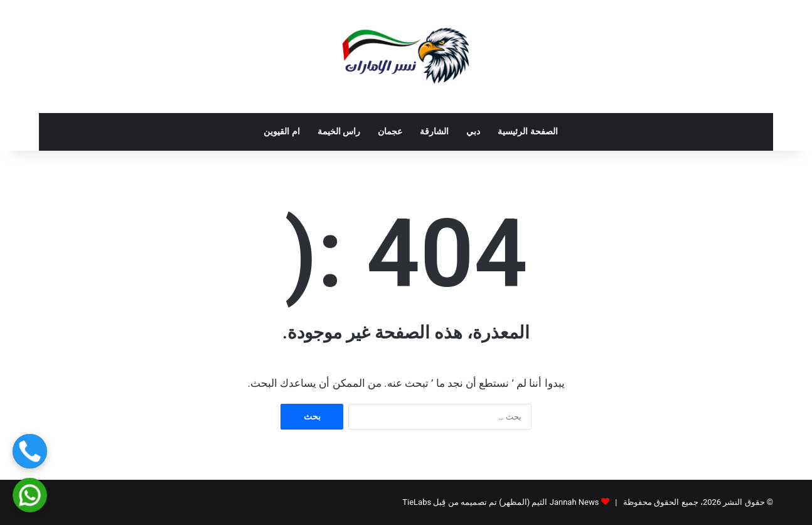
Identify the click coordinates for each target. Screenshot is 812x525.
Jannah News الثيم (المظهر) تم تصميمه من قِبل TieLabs (500, 502)
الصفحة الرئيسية (528, 132)
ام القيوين (282, 132)
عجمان (390, 132)
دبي (473, 132)
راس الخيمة (339, 132)
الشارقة (434, 132)
